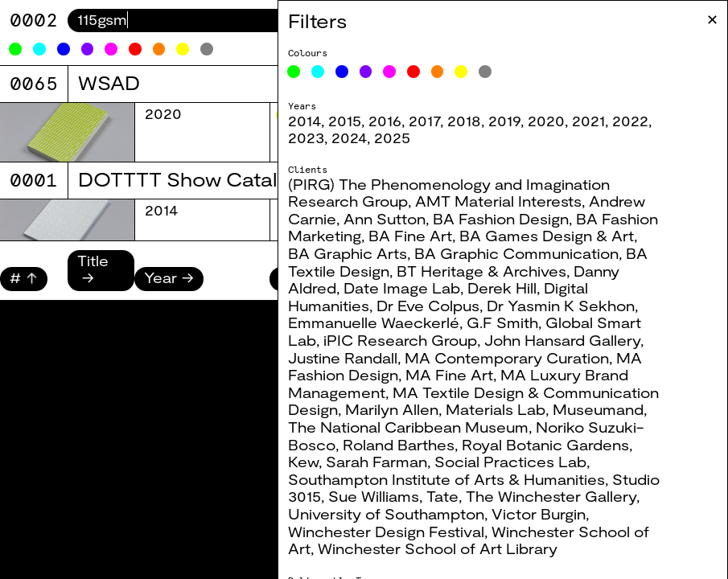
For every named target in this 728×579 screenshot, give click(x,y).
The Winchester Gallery (551, 496)
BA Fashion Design (501, 219)
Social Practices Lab (510, 462)
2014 (304, 121)
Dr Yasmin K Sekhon (561, 306)
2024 (349, 138)
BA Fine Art (410, 236)
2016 (385, 121)
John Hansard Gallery (562, 340)
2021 (588, 121)
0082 (34, 20)
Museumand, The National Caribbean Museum (467, 418)
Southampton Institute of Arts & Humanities (446, 479)
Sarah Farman (376, 462)
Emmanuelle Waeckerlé (374, 322)
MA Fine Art (449, 375)
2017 (424, 121)
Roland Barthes (399, 445)
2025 (392, 138)
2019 (504, 121)
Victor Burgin (539, 514)
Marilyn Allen (392, 409)
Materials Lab (496, 409)
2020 (546, 121)
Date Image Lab (402, 288)
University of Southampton (386, 514)
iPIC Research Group (400, 340)
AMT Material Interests (498, 201)
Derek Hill (502, 288)
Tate (442, 496)
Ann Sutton (385, 219)
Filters (317, 21)
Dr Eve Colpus (428, 306)
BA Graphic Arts (348, 253)
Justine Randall (343, 358)
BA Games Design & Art (547, 236)
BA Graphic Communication (516, 253)
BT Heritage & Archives (481, 271)
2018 (464, 121)
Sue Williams (374, 496)
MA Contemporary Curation (507, 358)
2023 (306, 138)
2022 (630, 121)
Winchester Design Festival (386, 532)
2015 (345, 121)
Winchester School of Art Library (438, 548)
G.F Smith (502, 322)
